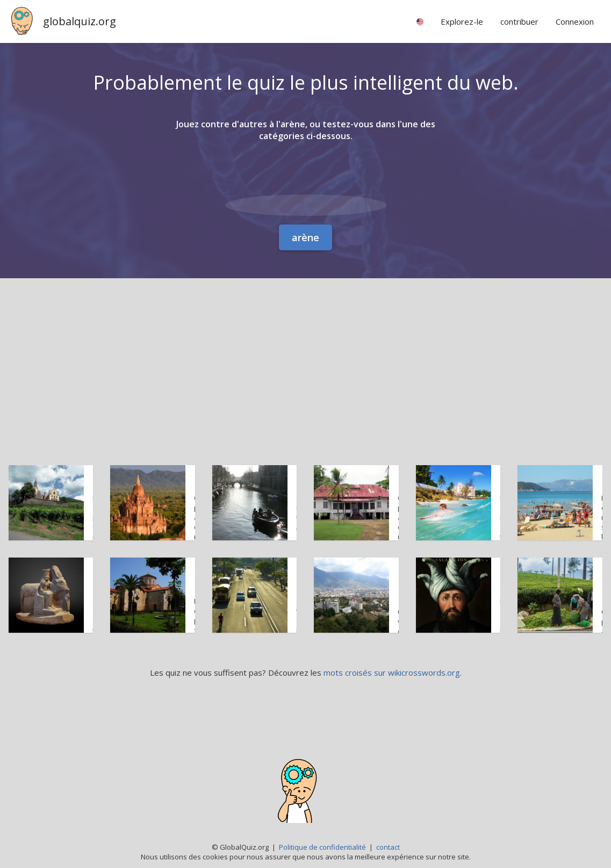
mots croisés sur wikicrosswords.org (392, 672)
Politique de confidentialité (322, 847)
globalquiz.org (80, 21)
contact (388, 847)
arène (305, 237)
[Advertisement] (305, 359)
